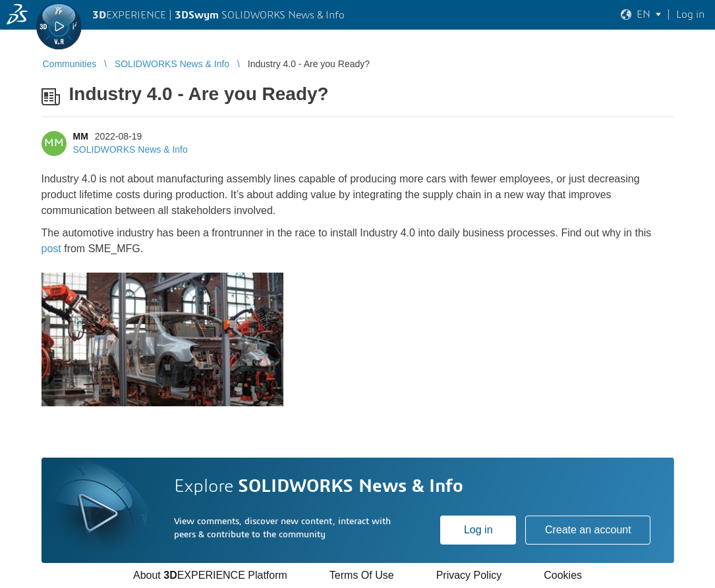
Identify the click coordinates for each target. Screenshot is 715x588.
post (51, 249)
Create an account (588, 530)
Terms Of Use (362, 575)
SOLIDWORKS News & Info (130, 149)
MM (81, 136)
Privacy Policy (469, 575)
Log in (478, 530)
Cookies (563, 575)
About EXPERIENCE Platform (210, 575)
